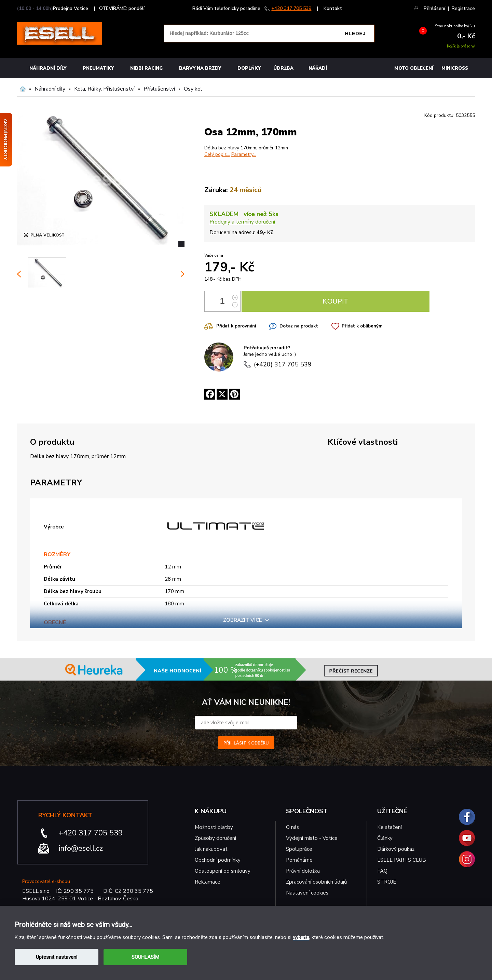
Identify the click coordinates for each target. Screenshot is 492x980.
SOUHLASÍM (145, 957)
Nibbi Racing (146, 68)
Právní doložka (303, 871)
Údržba (283, 68)
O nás (292, 827)
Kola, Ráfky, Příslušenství (104, 89)
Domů (23, 89)
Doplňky (249, 68)
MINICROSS (455, 68)
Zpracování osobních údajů (316, 882)
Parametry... (244, 154)
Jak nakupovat (211, 849)
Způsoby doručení (215, 838)
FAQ (382, 871)
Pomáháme (299, 860)
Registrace (463, 8)
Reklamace (208, 882)
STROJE (387, 882)
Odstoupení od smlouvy (223, 871)
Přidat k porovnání (236, 326)
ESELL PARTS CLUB (402, 860)
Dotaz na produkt (299, 326)
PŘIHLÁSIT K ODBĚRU (246, 743)
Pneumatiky (98, 68)
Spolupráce (299, 849)
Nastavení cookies (307, 893)
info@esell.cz (81, 848)
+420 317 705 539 (291, 8)
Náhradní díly (48, 68)
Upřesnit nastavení (57, 957)
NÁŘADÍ (318, 68)
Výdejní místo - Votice (312, 838)
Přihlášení (434, 8)
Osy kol (193, 89)
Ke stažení (389, 827)
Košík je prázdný (461, 46)
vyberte (301, 937)
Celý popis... (217, 154)
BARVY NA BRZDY (200, 68)
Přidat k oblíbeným (362, 326)
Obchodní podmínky (218, 860)
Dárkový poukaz (396, 849)
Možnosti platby (214, 827)
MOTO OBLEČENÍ (414, 68)
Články (385, 838)
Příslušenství (159, 89)
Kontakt (333, 8)
